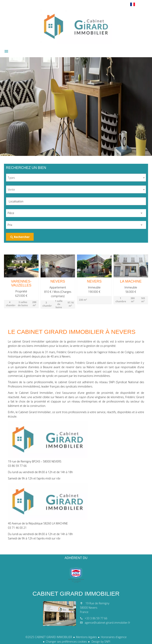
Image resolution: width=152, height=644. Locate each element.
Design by (101, 642)
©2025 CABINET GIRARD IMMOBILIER (49, 637)
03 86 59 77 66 (17, 466)
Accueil (76, 26)
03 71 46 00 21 (17, 528)
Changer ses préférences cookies (66, 642)
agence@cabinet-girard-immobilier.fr (107, 623)
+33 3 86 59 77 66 (96, 618)
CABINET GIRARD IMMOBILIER (76, 594)
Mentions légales (86, 637)
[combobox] (76, 178)
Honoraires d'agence (114, 637)
